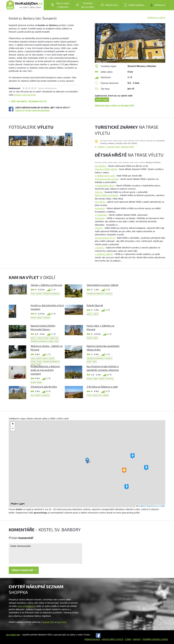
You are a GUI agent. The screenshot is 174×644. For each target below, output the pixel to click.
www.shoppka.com (27, 606)
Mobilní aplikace (134, 5)
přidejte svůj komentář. (25, 95)
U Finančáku (101, 215)
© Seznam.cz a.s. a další (155, 506)
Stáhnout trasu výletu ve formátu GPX (114, 105)
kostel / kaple (102, 100)
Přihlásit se (158, 5)
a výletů (119, 639)
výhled (102, 379)
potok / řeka (54, 341)
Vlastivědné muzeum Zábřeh (103, 285)
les (57, 338)
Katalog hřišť (108, 639)
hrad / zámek (36, 294)
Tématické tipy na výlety (85, 5)
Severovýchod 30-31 (105, 238)
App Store (62, 622)
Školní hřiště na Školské (106, 195)
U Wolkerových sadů (105, 176)
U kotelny (100, 248)
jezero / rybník (93, 314)
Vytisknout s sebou (156, 18)
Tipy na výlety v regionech (60, 5)
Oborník (99, 192)
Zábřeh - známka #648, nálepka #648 (116, 147)
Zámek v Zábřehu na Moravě (46, 285)
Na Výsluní (100, 202)
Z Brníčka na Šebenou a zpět (102, 387)
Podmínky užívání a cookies (155, 639)
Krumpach (100, 208)
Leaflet (140, 506)
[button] (87, 461)
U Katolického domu (105, 186)
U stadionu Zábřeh (104, 254)
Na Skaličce (101, 166)
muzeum (108, 294)
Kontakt (137, 639)
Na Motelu (100, 218)
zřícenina (110, 379)
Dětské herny (109, 5)
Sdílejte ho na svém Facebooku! (33, 111)
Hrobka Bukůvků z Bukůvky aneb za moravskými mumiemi (45, 370)
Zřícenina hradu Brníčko (44, 387)
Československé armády (107, 179)
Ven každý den (13, 635)
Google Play (48, 622)
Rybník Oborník (95, 305)
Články (128, 639)
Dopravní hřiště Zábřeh (106, 169)
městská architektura (51, 294)
